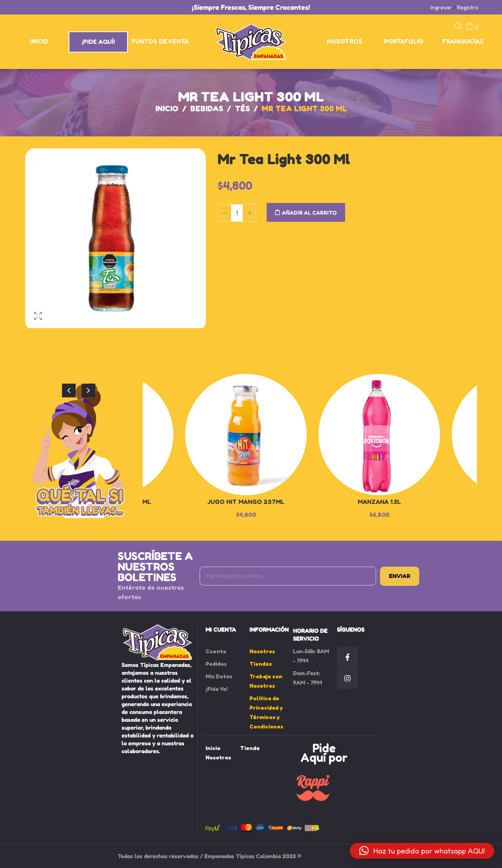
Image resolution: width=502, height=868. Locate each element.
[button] (422, 851)
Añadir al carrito (309, 213)
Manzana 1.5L (379, 502)
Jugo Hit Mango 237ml (246, 502)
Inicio (167, 109)
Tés (242, 109)
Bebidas (207, 109)
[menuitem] (39, 42)
